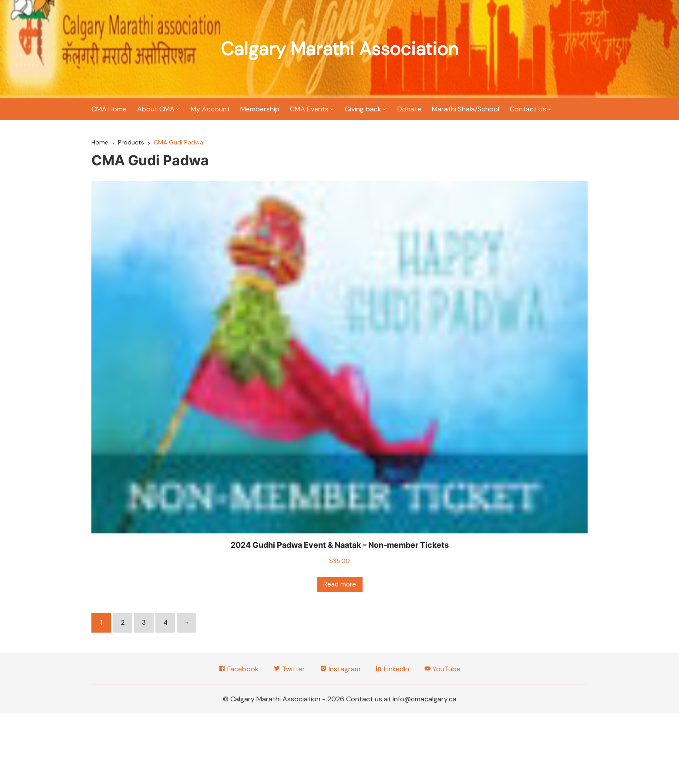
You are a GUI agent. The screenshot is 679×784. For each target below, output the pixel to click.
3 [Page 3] (144, 623)
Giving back (363, 109)
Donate (409, 109)
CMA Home (109, 109)
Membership (260, 109)
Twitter (289, 669)
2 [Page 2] (123, 623)
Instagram (340, 669)
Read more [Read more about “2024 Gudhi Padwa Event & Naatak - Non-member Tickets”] (340, 584)
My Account (210, 109)
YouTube (442, 669)
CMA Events (309, 109)
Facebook (239, 669)
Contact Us (528, 109)
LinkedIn (392, 669)
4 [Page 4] (165, 623)
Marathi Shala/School (466, 109)
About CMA (156, 109)
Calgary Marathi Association (339, 49)
